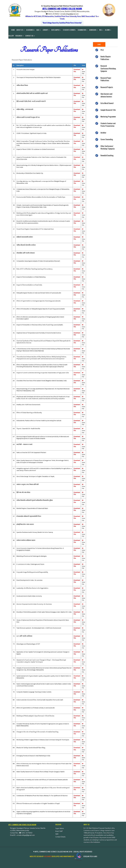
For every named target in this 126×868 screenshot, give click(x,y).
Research (20, 36)
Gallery (11, 36)
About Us (21, 30)
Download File (77, 70)
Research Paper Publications (106, 79)
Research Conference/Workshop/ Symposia (108, 69)
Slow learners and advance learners (106, 95)
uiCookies (48, 856)
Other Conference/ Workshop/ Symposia (108, 147)
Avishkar (103, 133)
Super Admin (60, 828)
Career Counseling (107, 139)
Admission (93, 30)
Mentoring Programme (108, 117)
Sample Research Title (108, 110)
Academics (31, 30)
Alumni (108, 30)
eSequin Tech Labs (86, 856)
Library (46, 30)
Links (99, 44)
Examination (83, 30)
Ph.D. (102, 50)
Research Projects (107, 87)
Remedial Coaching (107, 155)
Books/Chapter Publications (106, 58)
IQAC (39, 30)
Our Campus (56, 30)
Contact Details (60, 837)
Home (12, 30)
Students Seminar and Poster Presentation (108, 125)
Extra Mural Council (107, 103)
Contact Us (30, 36)
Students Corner (70, 30)
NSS (101, 30)
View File (83, 72)
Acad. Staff (59, 831)
